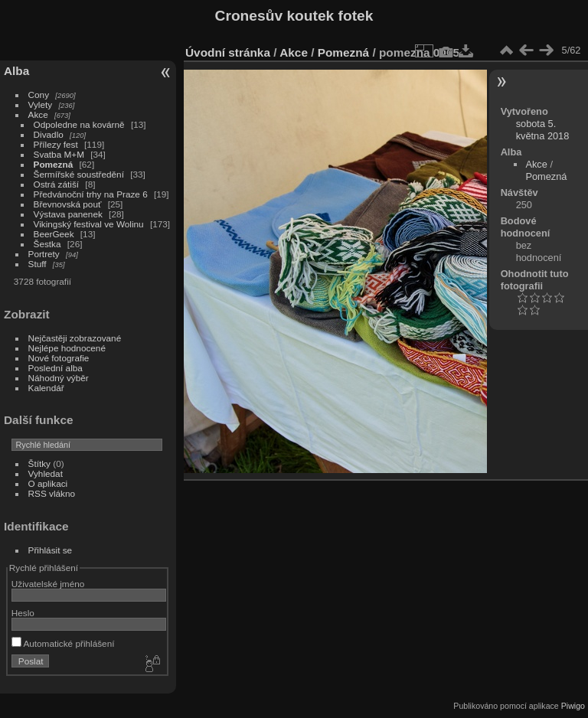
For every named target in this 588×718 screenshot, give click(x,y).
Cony (39, 95)
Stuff (38, 264)
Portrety (44, 254)
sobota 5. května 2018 (543, 130)
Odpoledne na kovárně (79, 124)
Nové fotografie (59, 358)
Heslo (23, 613)
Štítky (39, 463)
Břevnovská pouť (68, 204)
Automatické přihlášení (63, 643)
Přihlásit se (51, 550)
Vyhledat (46, 473)
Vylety (41, 104)
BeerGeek (54, 234)
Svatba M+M (59, 154)
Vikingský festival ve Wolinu (89, 224)
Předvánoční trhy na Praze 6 (91, 194)
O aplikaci (48, 483)
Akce (38, 114)
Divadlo (49, 134)
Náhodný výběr (59, 378)
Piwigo (573, 706)
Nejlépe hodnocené (67, 348)
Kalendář (46, 388)
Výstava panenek (68, 214)
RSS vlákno (52, 493)
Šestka (47, 244)
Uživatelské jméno (48, 584)
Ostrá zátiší (57, 184)
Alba (16, 71)
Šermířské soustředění (79, 174)
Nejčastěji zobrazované (75, 338)
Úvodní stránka (228, 52)
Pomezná (54, 164)
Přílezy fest (56, 144)
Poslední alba (56, 368)
